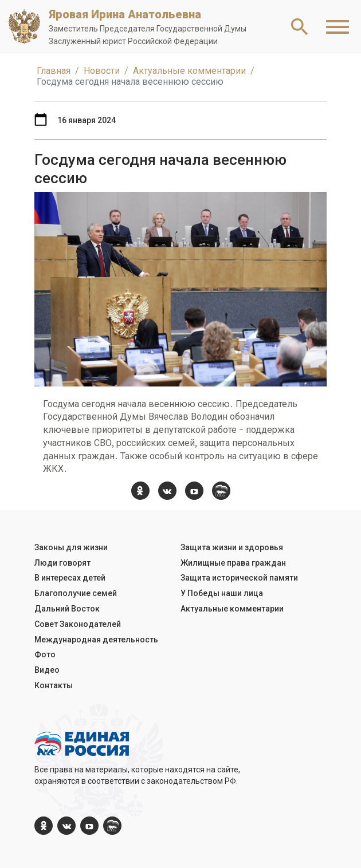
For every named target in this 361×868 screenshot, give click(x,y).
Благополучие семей (76, 593)
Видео (47, 670)
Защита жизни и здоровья (232, 547)
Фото (45, 654)
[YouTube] (194, 491)
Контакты (54, 685)
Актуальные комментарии (232, 609)
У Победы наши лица (222, 593)
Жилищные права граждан (233, 563)
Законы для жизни (71, 547)
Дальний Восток (67, 609)
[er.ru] (221, 491)
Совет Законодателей (78, 624)
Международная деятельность (96, 640)
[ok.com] (140, 491)
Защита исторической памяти (239, 578)
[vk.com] (167, 491)
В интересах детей (70, 578)
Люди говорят (62, 563)
